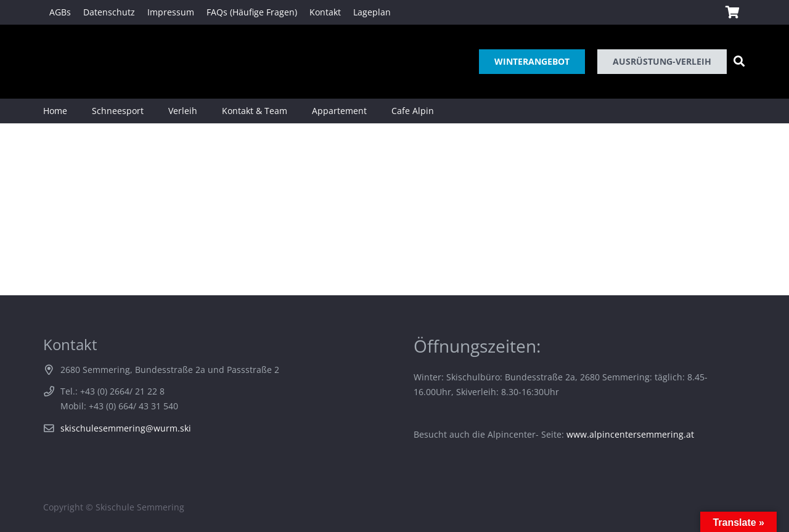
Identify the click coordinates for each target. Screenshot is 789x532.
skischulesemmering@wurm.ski (126, 428)
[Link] (61, 62)
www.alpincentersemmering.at (630, 434)
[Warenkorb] (732, 12)
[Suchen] (739, 61)
